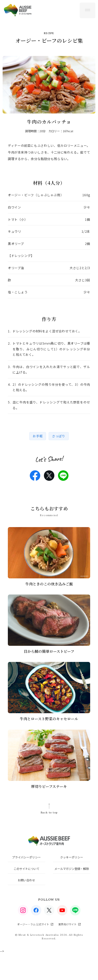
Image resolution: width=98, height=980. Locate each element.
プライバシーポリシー (26, 857)
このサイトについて (27, 869)
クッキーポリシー (72, 857)
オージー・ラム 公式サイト (33, 924)
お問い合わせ (26, 880)
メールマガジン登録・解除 (72, 869)
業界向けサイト (67, 924)
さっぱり (59, 436)
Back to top (49, 813)
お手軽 (38, 436)
